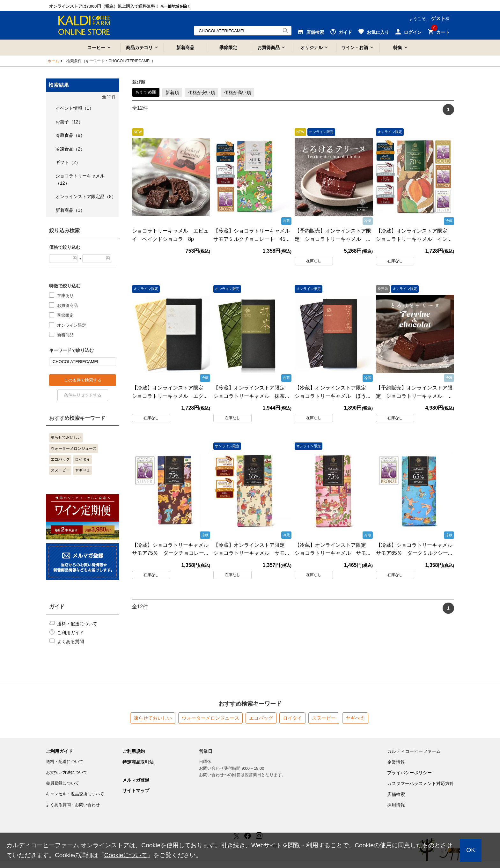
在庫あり (65, 295)
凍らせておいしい (66, 437)
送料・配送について (77, 624)
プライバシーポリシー (409, 773)
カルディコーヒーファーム (414, 751)
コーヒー (96, 48)
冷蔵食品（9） (70, 135)
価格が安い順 (202, 93)
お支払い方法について (67, 772)
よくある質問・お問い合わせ (73, 805)
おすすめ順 (146, 92)
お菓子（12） (69, 122)
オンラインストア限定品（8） (86, 197)
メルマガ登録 (136, 780)
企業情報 (396, 762)
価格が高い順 (238, 93)
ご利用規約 (134, 751)
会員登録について (62, 783)
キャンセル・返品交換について (75, 794)
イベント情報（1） (75, 108)
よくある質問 (70, 642)
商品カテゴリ (139, 48)
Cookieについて (126, 855)
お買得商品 (268, 48)
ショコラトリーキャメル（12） (80, 179)
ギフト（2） (68, 162)
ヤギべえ (83, 470)
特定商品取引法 (138, 762)
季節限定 (228, 48)
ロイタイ (83, 459)
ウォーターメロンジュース (74, 449)
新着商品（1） (70, 210)
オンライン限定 (72, 325)
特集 (398, 48)
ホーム (53, 61)
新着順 (172, 93)
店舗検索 (396, 794)
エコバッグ (60, 459)
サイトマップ (136, 790)
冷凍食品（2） (70, 149)
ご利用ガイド (70, 633)
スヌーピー (60, 470)
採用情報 (396, 805)
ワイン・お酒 (355, 48)
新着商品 (185, 48)
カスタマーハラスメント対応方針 (421, 783)
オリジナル (312, 48)
